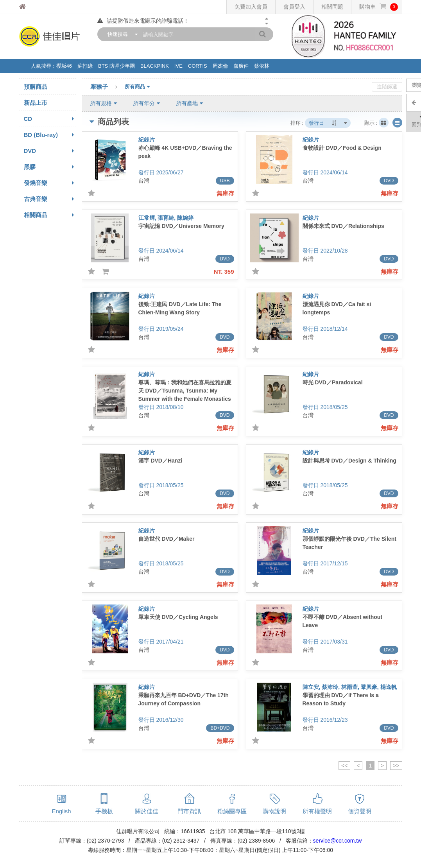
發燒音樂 (50, 183)
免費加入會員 (251, 7)
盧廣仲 (241, 66)
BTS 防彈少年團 (116, 66)
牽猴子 (107, 87)
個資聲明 (360, 811)
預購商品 (36, 87)
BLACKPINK (155, 66)
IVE (178, 66)
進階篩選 (387, 87)
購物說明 (274, 811)
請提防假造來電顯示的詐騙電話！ (143, 21)
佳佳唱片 (37, 7)
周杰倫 (220, 66)
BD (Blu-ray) (50, 135)
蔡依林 (262, 66)
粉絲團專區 (232, 811)
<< (344, 766)
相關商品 (50, 215)
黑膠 (50, 167)
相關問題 (332, 7)
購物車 (379, 7)
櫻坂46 (64, 66)
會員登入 (294, 7)
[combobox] (121, 34)
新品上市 (36, 103)
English (61, 811)
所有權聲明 (317, 811)
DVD (50, 151)
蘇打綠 (85, 66)
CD (50, 119)
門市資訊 (189, 811)
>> (396, 766)
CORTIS (198, 66)
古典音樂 (50, 199)
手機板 (104, 811)
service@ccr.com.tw (338, 841)
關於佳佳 (147, 811)
